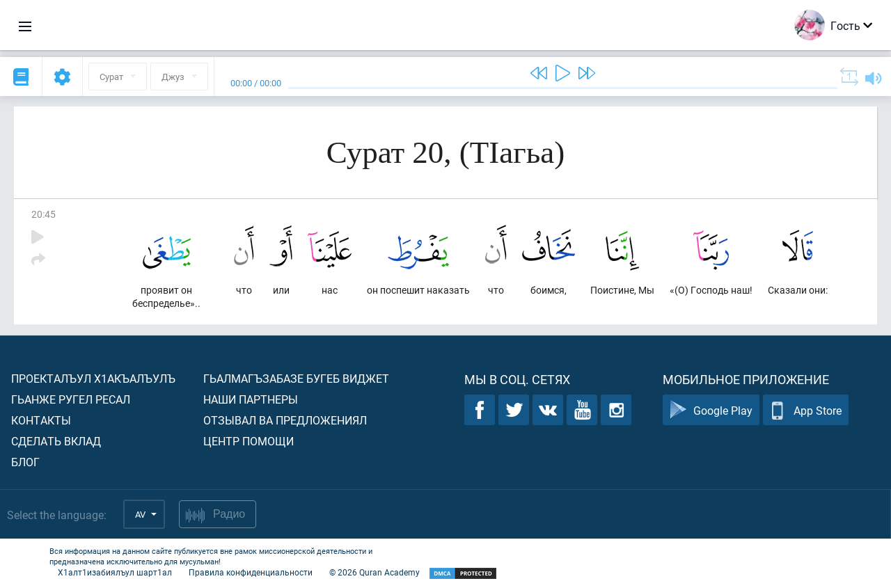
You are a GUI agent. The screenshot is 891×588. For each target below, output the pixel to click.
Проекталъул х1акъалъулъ (93, 378)
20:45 (44, 214)
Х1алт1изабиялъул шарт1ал (115, 572)
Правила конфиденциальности (251, 572)
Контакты (41, 420)
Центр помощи (249, 441)
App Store (806, 410)
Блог (25, 462)
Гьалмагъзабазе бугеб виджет (296, 378)
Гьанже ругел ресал (71, 399)
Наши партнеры (251, 399)
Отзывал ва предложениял (285, 420)
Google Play (711, 410)
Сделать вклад (56, 441)
